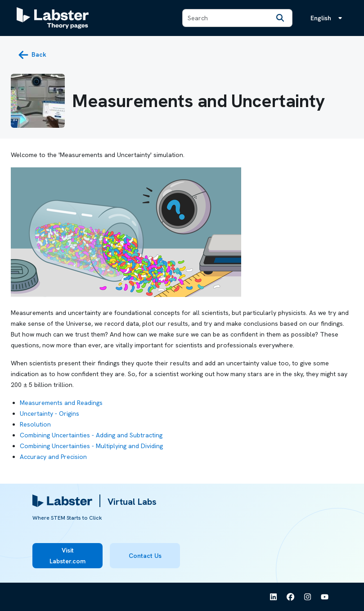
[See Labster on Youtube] (325, 597)
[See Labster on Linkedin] (274, 597)
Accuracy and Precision (53, 457)
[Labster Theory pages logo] (53, 18)
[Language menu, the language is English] (328, 18)
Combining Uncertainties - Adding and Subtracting (91, 435)
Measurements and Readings (61, 403)
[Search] (280, 18)
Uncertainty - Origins (49, 413)
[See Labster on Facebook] (291, 597)
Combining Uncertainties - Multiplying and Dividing (91, 446)
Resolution (35, 424)
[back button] (32, 55)
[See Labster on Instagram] (308, 597)
